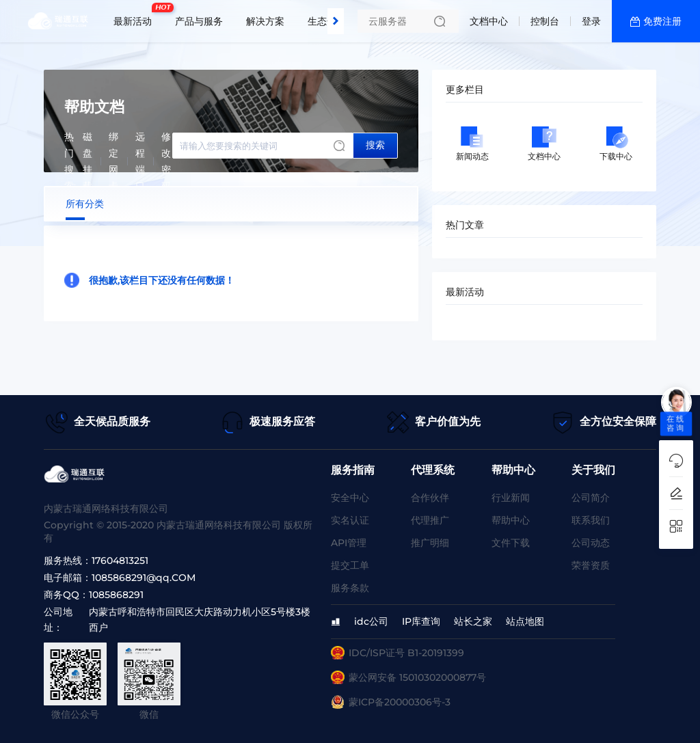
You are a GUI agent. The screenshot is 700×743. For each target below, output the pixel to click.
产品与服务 (199, 21)
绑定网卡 (113, 161)
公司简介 (591, 498)
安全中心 (350, 498)
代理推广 (430, 520)
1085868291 (116, 595)
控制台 (545, 21)
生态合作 (327, 21)
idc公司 (371, 621)
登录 (591, 21)
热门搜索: (70, 161)
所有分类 (85, 204)
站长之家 (473, 621)
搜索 (375, 145)
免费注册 (662, 21)
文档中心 (489, 21)
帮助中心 (511, 520)
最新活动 (136, 16)
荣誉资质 (591, 565)
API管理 (349, 543)
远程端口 (140, 161)
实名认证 (350, 520)
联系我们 (591, 520)
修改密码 (166, 161)
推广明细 (430, 543)
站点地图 (525, 621)
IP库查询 (421, 621)
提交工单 (350, 565)
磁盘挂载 (87, 161)
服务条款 (350, 588)
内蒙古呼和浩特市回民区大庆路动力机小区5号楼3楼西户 (200, 620)
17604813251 (120, 560)
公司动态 (591, 543)
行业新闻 (511, 498)
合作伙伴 (430, 498)
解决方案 (265, 21)
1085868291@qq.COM (144, 578)
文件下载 (511, 543)
